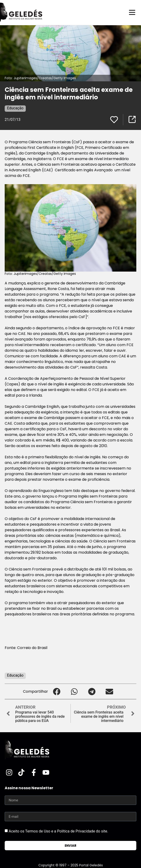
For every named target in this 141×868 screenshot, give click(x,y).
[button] (57, 691)
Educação (15, 108)
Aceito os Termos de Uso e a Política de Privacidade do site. (58, 831)
